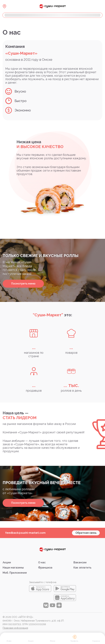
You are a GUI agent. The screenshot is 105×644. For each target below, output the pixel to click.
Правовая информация (15, 628)
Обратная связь (86, 533)
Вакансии (80, 562)
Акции (7, 562)
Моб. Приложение (15, 573)
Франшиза (45, 568)
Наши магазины (13, 568)
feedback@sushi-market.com (25, 533)
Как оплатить (82, 568)
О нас (42, 562)
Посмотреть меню (23, 284)
